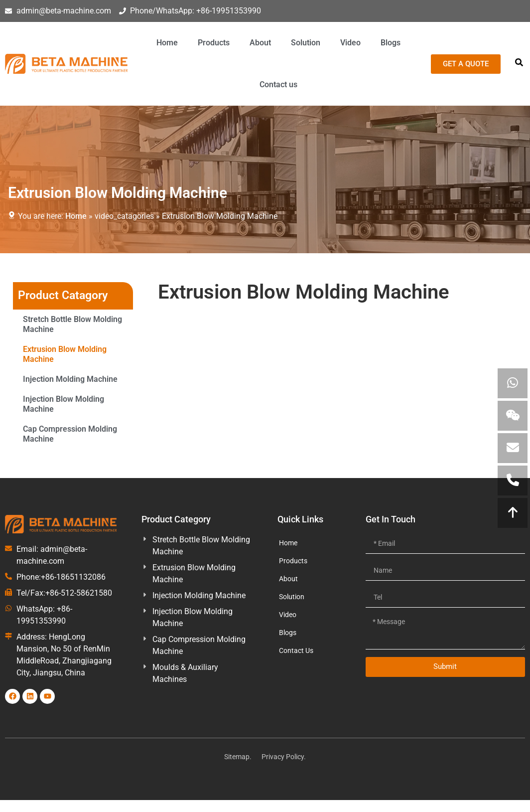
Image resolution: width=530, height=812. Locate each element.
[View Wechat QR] (513, 416)
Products (214, 43)
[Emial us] (513, 448)
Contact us (278, 84)
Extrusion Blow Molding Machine (65, 354)
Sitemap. (238, 757)
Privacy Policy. (284, 757)
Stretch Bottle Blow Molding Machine (72, 324)
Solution (306, 43)
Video (350, 43)
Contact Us (296, 650)
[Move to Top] (513, 513)
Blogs (391, 43)
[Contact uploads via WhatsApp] (513, 383)
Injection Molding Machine (70, 379)
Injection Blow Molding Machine (64, 404)
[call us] (513, 481)
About (260, 43)
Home (167, 43)
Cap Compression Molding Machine (70, 434)
